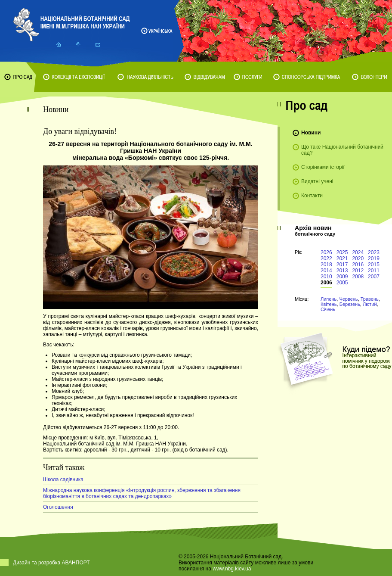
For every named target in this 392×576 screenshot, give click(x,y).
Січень (328, 309)
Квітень (329, 304)
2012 (358, 271)
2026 (326, 252)
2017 (342, 265)
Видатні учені (317, 181)
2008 (358, 277)
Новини (311, 133)
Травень (370, 299)
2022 (326, 258)
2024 (358, 252)
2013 (342, 271)
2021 (342, 258)
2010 (326, 277)
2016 (358, 265)
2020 (358, 258)
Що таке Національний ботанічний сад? (342, 150)
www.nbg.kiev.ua (232, 569)
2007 (374, 277)
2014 (326, 271)
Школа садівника (63, 479)
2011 (374, 271)
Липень (329, 299)
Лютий (370, 304)
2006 (326, 283)
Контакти (312, 196)
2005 (342, 283)
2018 (326, 265)
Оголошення (58, 507)
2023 (374, 252)
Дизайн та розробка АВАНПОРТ (51, 563)
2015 (374, 265)
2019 (374, 258)
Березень (350, 304)
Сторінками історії (323, 167)
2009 (342, 277)
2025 (342, 252)
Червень (348, 299)
